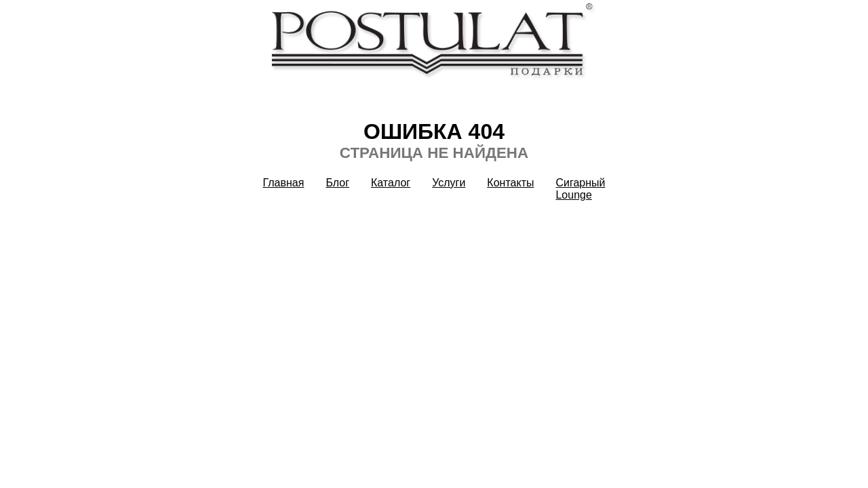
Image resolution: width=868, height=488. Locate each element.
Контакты (510, 183)
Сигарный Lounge (580, 189)
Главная (284, 183)
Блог (337, 183)
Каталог (391, 183)
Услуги (449, 183)
